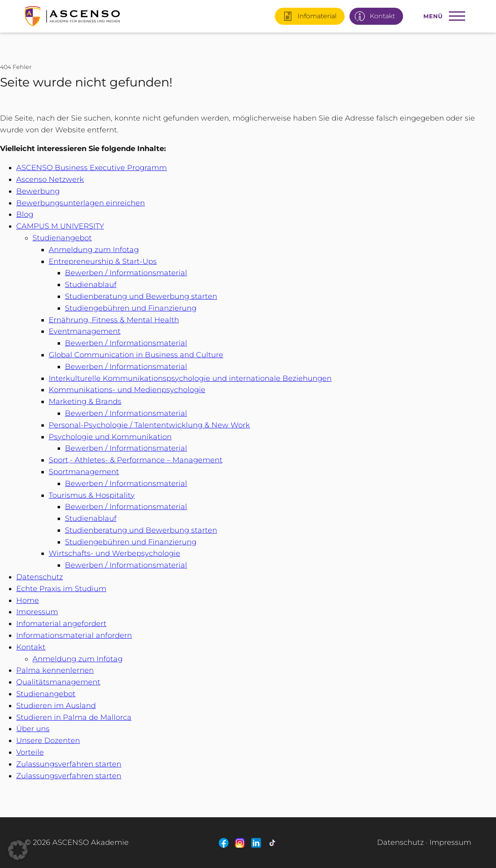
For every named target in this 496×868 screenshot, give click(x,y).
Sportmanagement (84, 472)
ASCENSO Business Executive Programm (92, 168)
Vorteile (30, 752)
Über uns (33, 729)
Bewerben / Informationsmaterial (126, 273)
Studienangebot (62, 238)
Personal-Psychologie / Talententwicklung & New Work (149, 425)
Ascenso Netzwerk (50, 179)
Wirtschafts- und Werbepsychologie (114, 553)
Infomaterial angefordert (61, 624)
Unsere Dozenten (48, 741)
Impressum (37, 612)
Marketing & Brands (85, 402)
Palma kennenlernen (55, 670)
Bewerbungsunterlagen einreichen (81, 203)
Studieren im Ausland (56, 706)
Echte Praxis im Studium (61, 589)
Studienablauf (91, 285)
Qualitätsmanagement (58, 682)
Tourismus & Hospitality (92, 495)
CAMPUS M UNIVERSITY (60, 226)
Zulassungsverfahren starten (69, 764)
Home (28, 600)
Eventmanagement (85, 331)
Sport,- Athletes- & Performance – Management (136, 460)
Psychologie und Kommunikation (110, 437)
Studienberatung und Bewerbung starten (141, 296)
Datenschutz (40, 577)
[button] (18, 850)
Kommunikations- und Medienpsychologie (127, 390)
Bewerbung (38, 191)
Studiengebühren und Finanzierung (131, 308)
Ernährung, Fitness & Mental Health (114, 320)
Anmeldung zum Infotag (94, 250)
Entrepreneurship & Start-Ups (103, 261)
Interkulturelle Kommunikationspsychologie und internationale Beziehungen (190, 378)
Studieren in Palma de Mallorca (74, 717)
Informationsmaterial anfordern (74, 635)
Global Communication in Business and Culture (136, 355)
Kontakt (31, 647)
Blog (25, 214)
